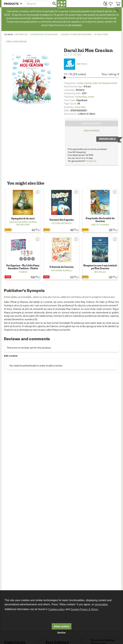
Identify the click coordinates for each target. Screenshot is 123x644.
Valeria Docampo (18, 222)
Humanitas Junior (85, 97)
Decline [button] (61, 633)
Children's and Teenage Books (44, 35)
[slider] (92, 78)
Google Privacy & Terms (84, 609)
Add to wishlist (92, 130)
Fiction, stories (101, 35)
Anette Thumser (100, 225)
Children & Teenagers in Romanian (76, 35)
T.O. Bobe (75, 54)
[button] (41, 4)
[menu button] (13, 4)
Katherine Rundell (61, 270)
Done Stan (80, 107)
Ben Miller (100, 272)
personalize (101, 604)
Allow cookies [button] (61, 626)
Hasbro (23, 272)
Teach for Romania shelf (105, 83)
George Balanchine (27, 223)
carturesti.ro (21, 35)
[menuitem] (105, 4)
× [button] (117, 10)
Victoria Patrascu (61, 223)
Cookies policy (56, 609)
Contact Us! (91, 161)
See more (75, 64)
